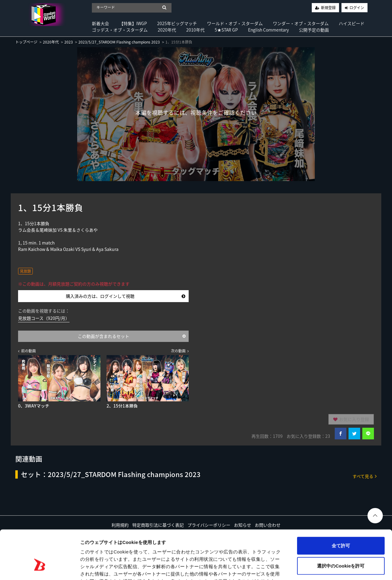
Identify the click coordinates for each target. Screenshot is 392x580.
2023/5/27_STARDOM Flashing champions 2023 (119, 42)
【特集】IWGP (133, 23)
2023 (69, 42)
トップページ (26, 42)
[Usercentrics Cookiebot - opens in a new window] (40, 568)
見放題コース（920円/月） (44, 318)
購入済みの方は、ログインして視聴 (126, 296)
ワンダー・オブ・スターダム (301, 23)
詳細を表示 (296, 568)
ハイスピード (352, 23)
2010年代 (195, 30)
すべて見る (365, 476)
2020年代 (167, 30)
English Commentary (268, 30)
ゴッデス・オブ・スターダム (120, 30)
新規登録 (328, 8)
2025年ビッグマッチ (177, 23)
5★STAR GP (226, 30)
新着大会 (100, 23)
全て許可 (341, 508)
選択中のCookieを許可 (341, 528)
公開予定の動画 (314, 30)
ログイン (357, 8)
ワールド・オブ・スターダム (235, 23)
